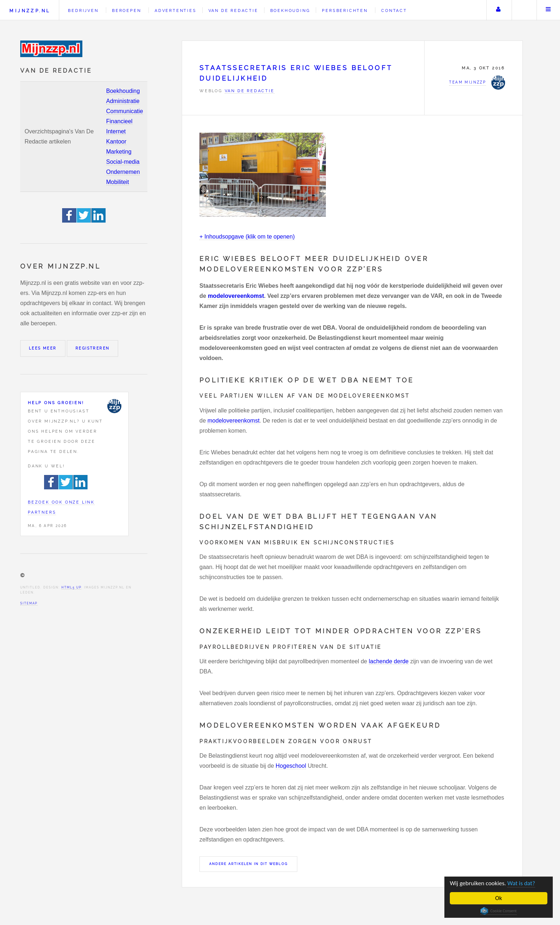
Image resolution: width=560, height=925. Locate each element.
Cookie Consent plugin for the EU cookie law (499, 911)
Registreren (92, 348)
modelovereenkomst (236, 296)
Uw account (498, 10)
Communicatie (125, 111)
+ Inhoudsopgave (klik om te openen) (247, 237)
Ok (499, 898)
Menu (548, 10)
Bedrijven (83, 10)
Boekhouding (123, 91)
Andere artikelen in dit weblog (248, 864)
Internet (116, 131)
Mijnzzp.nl (30, 11)
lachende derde (389, 661)
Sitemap (29, 603)
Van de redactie (233, 10)
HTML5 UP (71, 587)
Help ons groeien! (56, 403)
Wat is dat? (521, 883)
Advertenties (176, 10)
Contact (394, 10)
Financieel (119, 121)
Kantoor (116, 142)
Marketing (119, 152)
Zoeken (524, 10)
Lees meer (43, 348)
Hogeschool (291, 766)
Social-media (123, 162)
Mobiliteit (118, 182)
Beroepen (126, 10)
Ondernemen (123, 172)
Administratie (123, 101)
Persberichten (345, 10)
